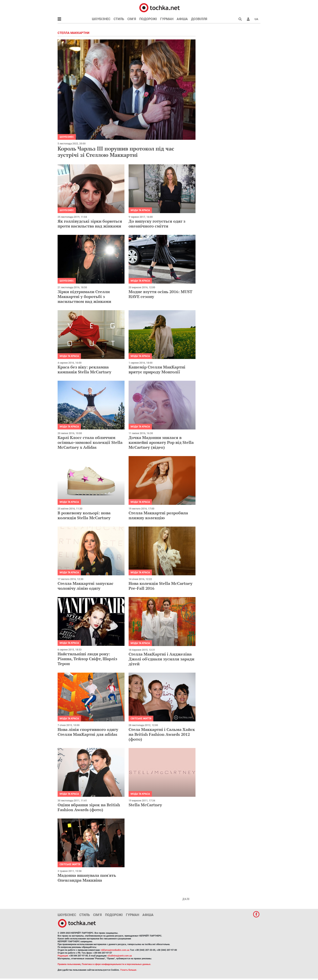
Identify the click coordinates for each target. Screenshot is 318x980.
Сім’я (132, 19)
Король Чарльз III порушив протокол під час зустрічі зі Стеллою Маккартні (116, 152)
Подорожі (148, 19)
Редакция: (63, 956)
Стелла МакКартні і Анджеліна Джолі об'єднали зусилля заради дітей (161, 659)
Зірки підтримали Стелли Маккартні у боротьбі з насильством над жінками (84, 296)
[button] (248, 19)
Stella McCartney (145, 805)
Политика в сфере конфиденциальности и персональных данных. (116, 964)
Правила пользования (69, 964)
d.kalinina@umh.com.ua (120, 956)
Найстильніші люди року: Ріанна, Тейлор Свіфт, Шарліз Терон (87, 659)
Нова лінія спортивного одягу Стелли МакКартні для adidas (88, 732)
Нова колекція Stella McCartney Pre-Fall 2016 (161, 586)
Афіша (182, 19)
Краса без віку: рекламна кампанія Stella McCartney (84, 369)
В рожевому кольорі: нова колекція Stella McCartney (84, 515)
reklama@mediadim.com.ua (115, 950)
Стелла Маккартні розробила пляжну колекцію (158, 515)
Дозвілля (199, 19)
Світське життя (141, 719)
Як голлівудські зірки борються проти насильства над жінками (90, 224)
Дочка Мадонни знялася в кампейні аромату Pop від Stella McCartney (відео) (161, 442)
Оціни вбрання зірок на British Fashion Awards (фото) (89, 807)
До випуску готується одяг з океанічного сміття (157, 224)
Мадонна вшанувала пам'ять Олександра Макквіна (87, 878)
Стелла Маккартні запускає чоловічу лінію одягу (85, 586)
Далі (186, 899)
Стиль (119, 19)
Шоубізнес (101, 19)
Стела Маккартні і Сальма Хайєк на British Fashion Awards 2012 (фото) (162, 734)
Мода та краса (140, 210)
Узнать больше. (129, 970)
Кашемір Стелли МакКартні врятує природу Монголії (157, 369)
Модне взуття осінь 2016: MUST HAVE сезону (160, 294)
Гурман (167, 19)
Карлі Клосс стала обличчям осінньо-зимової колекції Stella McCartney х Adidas (90, 442)
